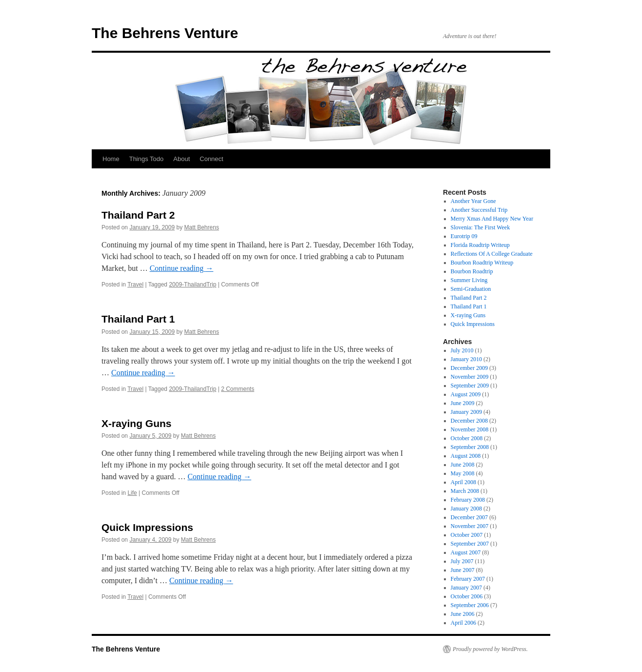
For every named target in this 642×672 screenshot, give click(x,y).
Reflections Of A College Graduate (492, 254)
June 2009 (463, 403)
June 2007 (463, 570)
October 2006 (467, 596)
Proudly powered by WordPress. (490, 649)
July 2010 (462, 350)
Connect (211, 159)
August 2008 (466, 456)
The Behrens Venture (165, 33)
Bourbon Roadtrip (472, 271)
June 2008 (463, 465)
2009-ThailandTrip (192, 285)
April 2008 (463, 482)
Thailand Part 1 (138, 319)
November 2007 (470, 526)
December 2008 (469, 421)
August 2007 (466, 552)
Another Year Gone (473, 201)
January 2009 (466, 412)
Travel (135, 285)
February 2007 (468, 579)
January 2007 (466, 588)
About (181, 159)
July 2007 (462, 561)
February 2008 (468, 500)
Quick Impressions (147, 527)
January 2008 (466, 509)
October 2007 (467, 535)
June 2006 (463, 614)
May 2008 (463, 473)
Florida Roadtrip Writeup (480, 245)
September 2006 (470, 605)
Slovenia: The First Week (481, 227)
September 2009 (470, 386)
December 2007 (469, 517)
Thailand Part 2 (138, 215)
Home (111, 159)
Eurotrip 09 (464, 236)
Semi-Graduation (471, 289)
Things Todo (147, 159)
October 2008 (467, 438)
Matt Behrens (202, 227)
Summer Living (469, 280)
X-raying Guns (137, 423)
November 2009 (470, 377)
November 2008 (470, 429)
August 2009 (466, 394)
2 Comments (238, 389)
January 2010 (466, 359)
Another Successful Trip (479, 210)
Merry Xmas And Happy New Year (492, 219)
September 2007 (470, 544)
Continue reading (182, 268)
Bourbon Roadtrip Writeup (482, 263)
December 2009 (469, 368)
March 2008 (465, 491)
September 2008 (470, 447)
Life (132, 493)
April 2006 (463, 623)
